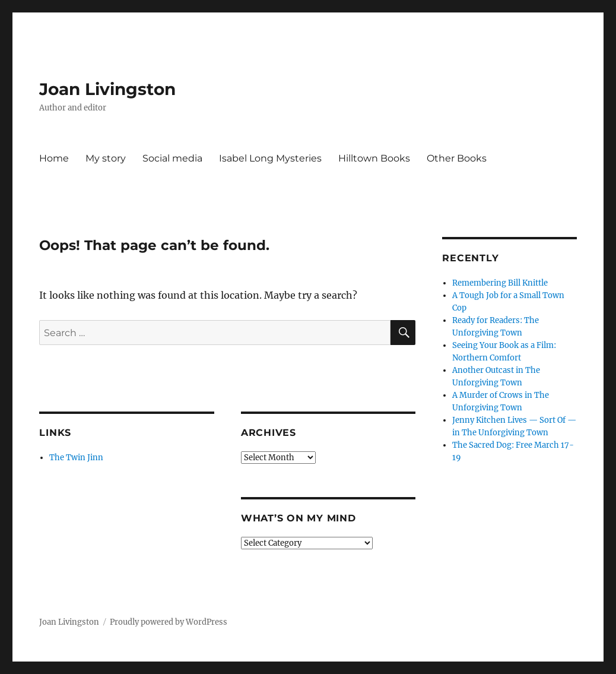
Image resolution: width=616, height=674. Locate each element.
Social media (172, 158)
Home (54, 158)
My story (106, 158)
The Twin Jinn (76, 458)
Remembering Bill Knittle (500, 283)
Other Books (457, 158)
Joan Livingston (107, 89)
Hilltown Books (374, 158)
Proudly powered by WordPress (169, 622)
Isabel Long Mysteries (270, 158)
